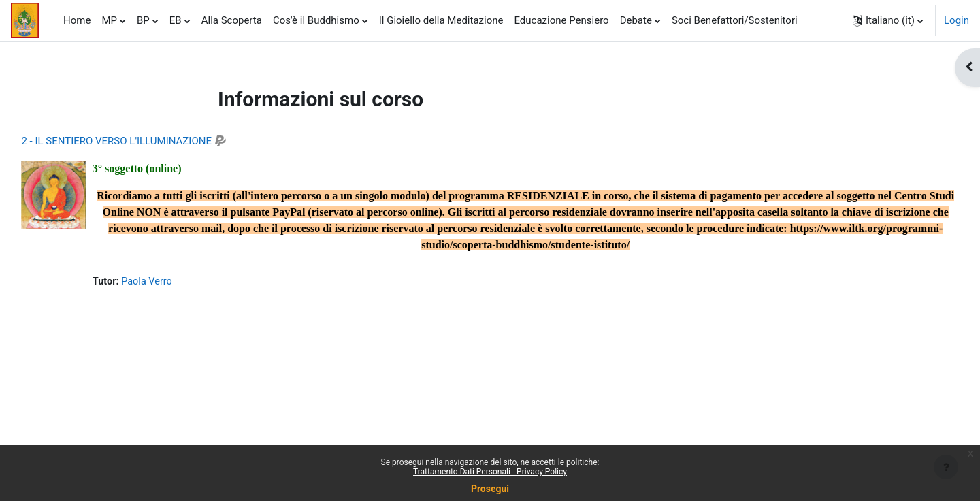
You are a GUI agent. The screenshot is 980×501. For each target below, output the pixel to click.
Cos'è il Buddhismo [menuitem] (316, 20)
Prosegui (490, 489)
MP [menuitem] (109, 20)
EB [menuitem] (176, 20)
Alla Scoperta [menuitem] (232, 20)
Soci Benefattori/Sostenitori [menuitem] (735, 20)
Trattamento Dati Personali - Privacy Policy (490, 472)
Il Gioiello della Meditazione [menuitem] (441, 20)
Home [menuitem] (77, 20)
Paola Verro (179, 282)
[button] (888, 20)
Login (957, 20)
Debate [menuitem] (636, 20)
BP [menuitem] (143, 20)
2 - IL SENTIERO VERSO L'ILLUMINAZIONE (147, 141)
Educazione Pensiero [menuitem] (561, 20)
